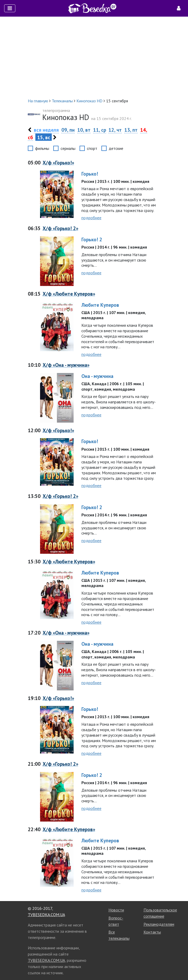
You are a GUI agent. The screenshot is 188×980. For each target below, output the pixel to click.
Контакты (152, 932)
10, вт (84, 130)
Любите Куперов (100, 305)
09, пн (68, 130)
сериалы (68, 148)
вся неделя (46, 130)
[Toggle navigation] (10, 8)
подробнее (91, 218)
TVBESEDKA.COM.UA (46, 915)
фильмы (42, 148)
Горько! (90, 174)
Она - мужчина (97, 376)
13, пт (131, 130)
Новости (116, 910)
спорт (92, 148)
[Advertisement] (94, 57)
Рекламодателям (159, 924)
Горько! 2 (92, 239)
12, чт (115, 130)
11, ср (100, 130)
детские (116, 148)
